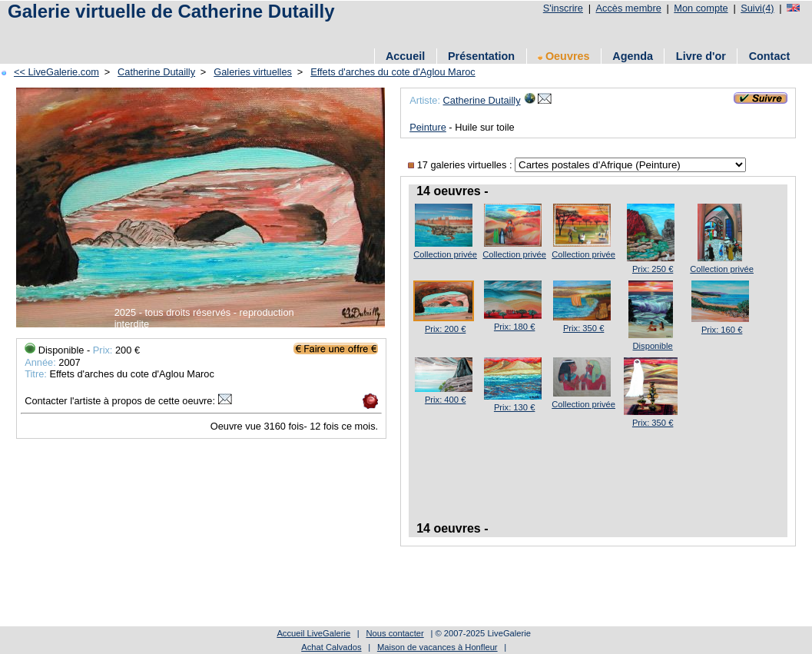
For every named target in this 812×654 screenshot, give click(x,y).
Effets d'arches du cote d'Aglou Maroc (393, 72)
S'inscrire (563, 8)
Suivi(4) (757, 8)
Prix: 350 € (583, 328)
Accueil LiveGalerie (313, 633)
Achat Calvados (331, 647)
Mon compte (701, 8)
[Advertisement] (283, 33)
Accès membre (628, 8)
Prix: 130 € (514, 407)
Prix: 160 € (722, 330)
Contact (770, 56)
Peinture (428, 127)
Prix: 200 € (445, 329)
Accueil (405, 56)
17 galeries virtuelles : (461, 165)
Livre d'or (701, 56)
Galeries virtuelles (253, 72)
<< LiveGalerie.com (56, 72)
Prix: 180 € (514, 327)
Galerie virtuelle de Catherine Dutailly (171, 11)
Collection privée (445, 254)
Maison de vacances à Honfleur (437, 647)
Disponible (653, 346)
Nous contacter (394, 633)
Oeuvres (564, 56)
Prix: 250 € (653, 269)
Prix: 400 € (445, 400)
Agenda (633, 56)
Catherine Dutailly (156, 72)
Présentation (481, 56)
